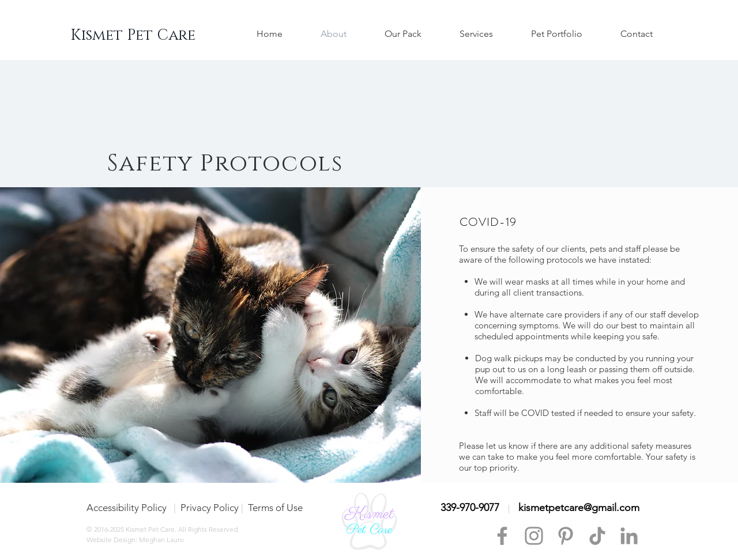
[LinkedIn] (629, 536)
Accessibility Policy (128, 508)
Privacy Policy (210, 508)
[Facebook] (502, 536)
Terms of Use (275, 508)
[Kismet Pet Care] (133, 36)
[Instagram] (534, 536)
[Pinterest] (566, 536)
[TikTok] (597, 536)
